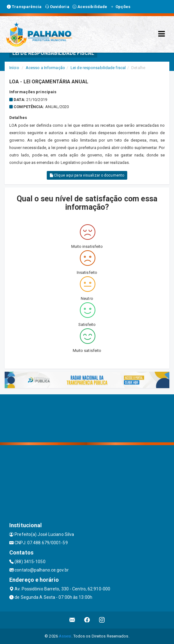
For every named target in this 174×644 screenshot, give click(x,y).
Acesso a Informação (45, 68)
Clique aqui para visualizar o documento (87, 175)
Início (14, 68)
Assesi (65, 636)
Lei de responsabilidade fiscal (98, 68)
